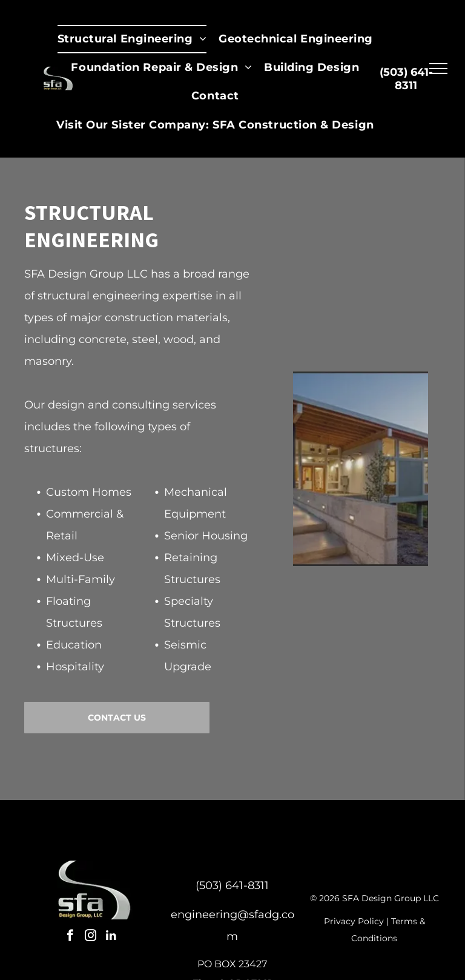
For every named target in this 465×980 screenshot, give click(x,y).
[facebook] (70, 937)
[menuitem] (132, 39)
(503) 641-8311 (232, 885)
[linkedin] (111, 937)
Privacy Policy (354, 921)
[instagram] (91, 937)
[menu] (438, 68)
